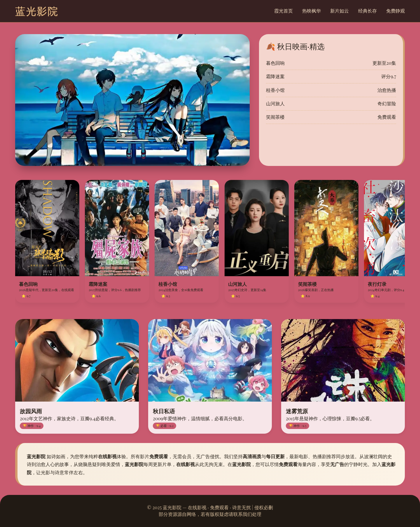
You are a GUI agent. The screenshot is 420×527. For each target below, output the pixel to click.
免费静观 (395, 11)
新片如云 (339, 11)
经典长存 (367, 11)
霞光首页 (283, 11)
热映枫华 (311, 11)
